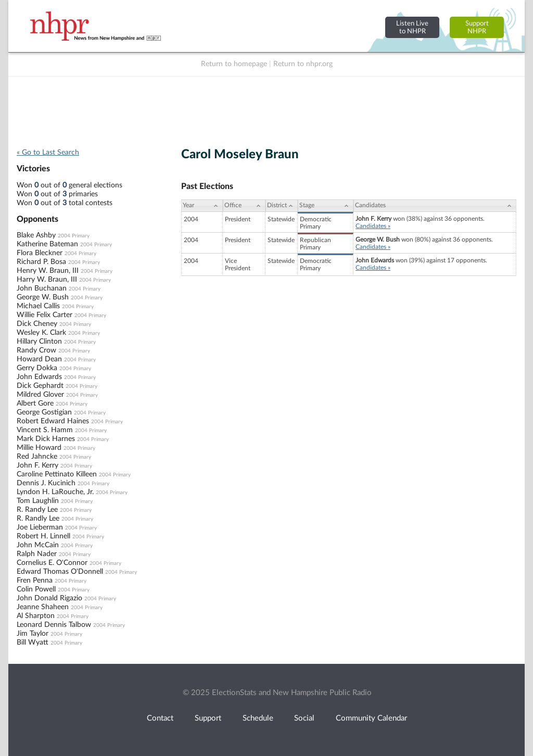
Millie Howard (39, 448)
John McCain (38, 545)
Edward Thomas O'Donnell (60, 572)
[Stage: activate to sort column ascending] (326, 206)
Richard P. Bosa (41, 262)
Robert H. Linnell (43, 536)
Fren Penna (35, 581)
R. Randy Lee (37, 510)
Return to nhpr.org (303, 64)
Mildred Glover (40, 395)
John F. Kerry (37, 465)
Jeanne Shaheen (43, 607)
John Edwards (39, 377)
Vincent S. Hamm (45, 430)
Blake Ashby (36, 235)
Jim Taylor (33, 634)
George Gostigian (44, 412)
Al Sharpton (36, 616)
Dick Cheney (37, 324)
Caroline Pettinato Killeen (57, 474)
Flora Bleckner (40, 253)
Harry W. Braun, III (47, 280)
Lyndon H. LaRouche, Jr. (55, 492)
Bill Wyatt (33, 642)
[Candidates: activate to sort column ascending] (435, 206)
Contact (160, 718)
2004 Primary (74, 236)
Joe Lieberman (40, 527)
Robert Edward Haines (53, 421)
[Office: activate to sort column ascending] (244, 206)
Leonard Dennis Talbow (54, 625)
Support (208, 718)
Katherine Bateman (47, 244)
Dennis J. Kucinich (46, 483)
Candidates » (373, 226)
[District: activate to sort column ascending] (282, 206)
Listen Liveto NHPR (412, 27)
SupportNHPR (477, 27)
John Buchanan (42, 288)
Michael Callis (38, 306)
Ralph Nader (37, 554)
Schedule (258, 718)
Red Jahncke (37, 457)
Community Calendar (371, 718)
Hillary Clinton (39, 342)
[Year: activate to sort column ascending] (202, 206)
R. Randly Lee (38, 519)
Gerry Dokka (37, 368)
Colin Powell (36, 589)
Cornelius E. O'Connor (52, 563)
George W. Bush (43, 297)
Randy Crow (36, 350)
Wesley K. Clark (41, 333)
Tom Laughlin (38, 501)
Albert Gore (35, 404)
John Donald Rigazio (49, 598)
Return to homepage (234, 64)
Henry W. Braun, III (48, 271)
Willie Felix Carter (45, 315)
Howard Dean (39, 359)
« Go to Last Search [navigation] (48, 153)
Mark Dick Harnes (46, 439)
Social (304, 718)
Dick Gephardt (40, 386)
